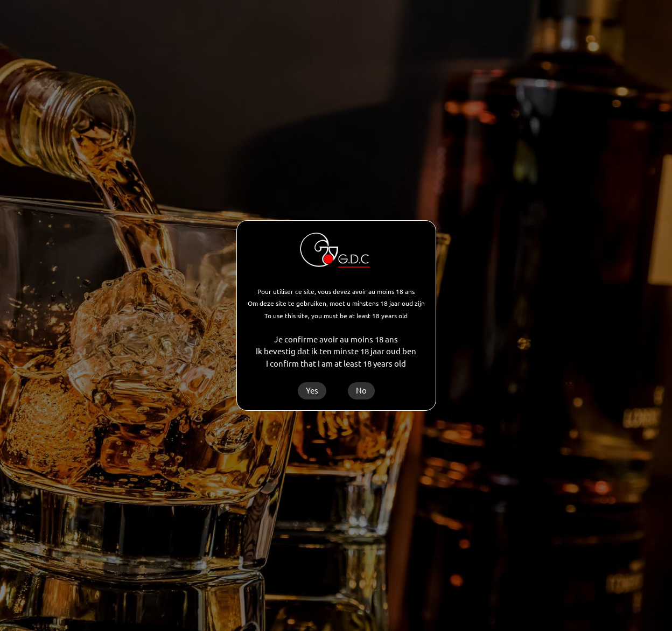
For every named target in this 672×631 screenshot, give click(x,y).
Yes (312, 391)
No (361, 391)
